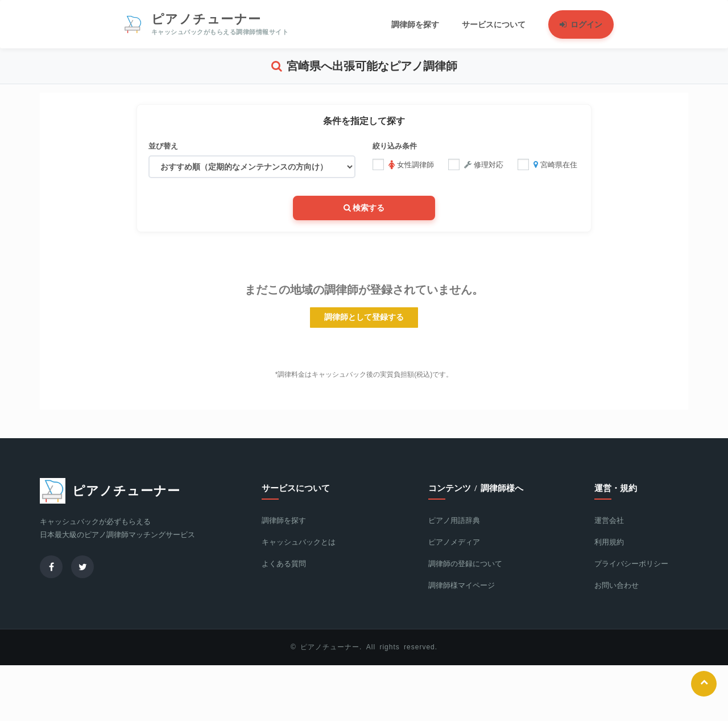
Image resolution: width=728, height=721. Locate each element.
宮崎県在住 (547, 164)
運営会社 (609, 519)
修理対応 (476, 164)
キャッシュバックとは (299, 541)
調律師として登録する (364, 316)
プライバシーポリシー (631, 563)
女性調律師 (403, 164)
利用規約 (609, 541)
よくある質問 (284, 563)
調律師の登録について (465, 563)
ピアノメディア (454, 541)
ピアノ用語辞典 (454, 519)
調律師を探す (284, 519)
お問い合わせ (617, 584)
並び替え (163, 146)
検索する (364, 207)
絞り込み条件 (395, 146)
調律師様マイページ (462, 584)
